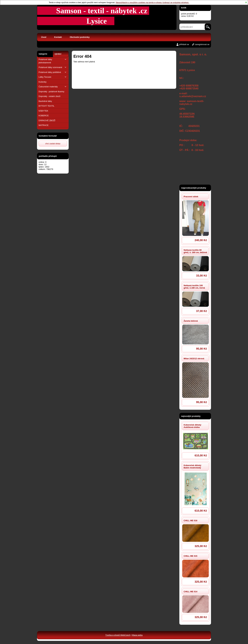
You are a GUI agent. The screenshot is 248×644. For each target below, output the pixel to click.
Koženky (43, 82)
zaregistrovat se (202, 44)
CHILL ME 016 (190, 521)
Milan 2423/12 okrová (194, 359)
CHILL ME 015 (190, 556)
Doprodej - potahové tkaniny (51, 92)
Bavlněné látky (45, 101)
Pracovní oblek (191, 197)
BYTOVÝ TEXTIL (46, 106)
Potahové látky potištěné (53, 72)
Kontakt (58, 37)
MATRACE (44, 125)
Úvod (44, 37)
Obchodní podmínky (80, 37)
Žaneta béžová (191, 321)
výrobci (58, 54)
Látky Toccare (53, 77)
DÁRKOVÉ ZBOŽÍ (47, 120)
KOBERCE (44, 116)
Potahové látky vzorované (53, 67)
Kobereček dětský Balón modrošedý (192, 467)
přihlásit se (184, 44)
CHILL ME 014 (190, 592)
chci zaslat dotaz (53, 144)
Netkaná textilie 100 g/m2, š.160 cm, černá (194, 287)
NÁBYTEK (43, 111)
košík (184, 8)
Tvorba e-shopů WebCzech (118, 635)
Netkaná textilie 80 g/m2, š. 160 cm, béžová (195, 251)
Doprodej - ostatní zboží (50, 96)
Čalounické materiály (53, 87)
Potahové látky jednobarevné (53, 61)
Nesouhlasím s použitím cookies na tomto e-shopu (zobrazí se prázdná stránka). (152, 2)
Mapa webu (137, 635)
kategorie (43, 54)
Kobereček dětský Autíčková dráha (192, 426)
